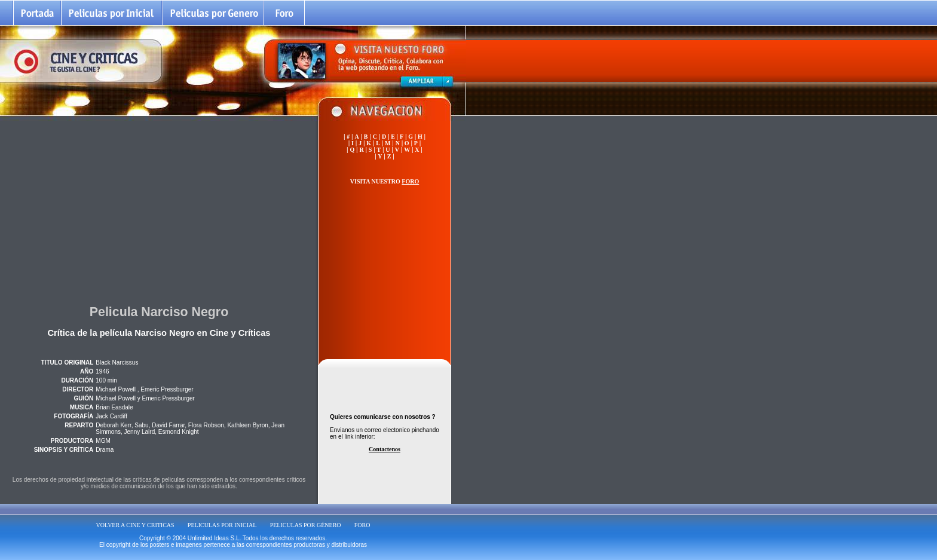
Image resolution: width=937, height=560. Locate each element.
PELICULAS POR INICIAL (222, 525)
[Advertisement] (159, 209)
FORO (362, 525)
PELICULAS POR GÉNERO (306, 525)
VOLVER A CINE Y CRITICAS (135, 525)
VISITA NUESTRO (385, 181)
